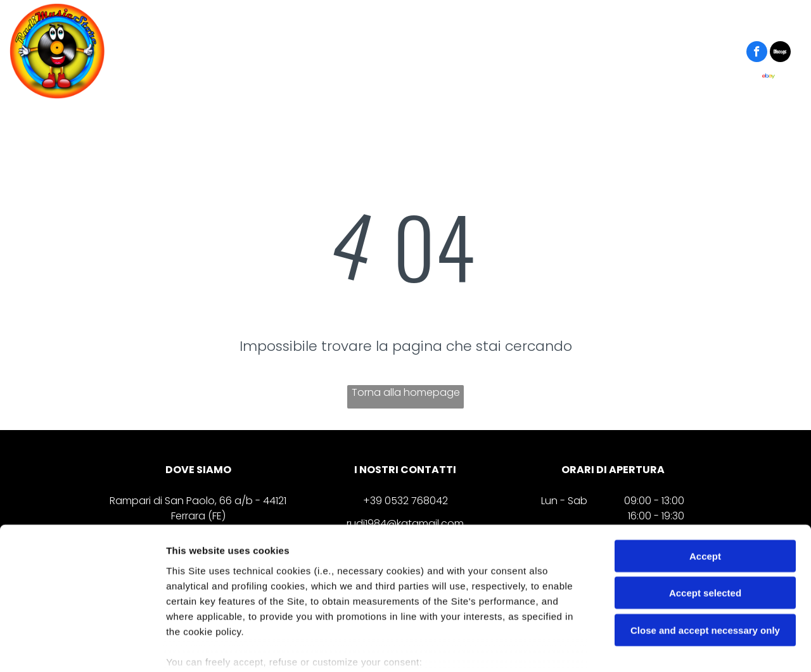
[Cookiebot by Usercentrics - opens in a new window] (82, 647)
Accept (705, 477)
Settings (644, 647)
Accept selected (705, 513)
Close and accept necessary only (705, 551)
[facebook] (757, 53)
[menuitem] (186, 53)
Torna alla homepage (406, 392)
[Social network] (780, 53)
